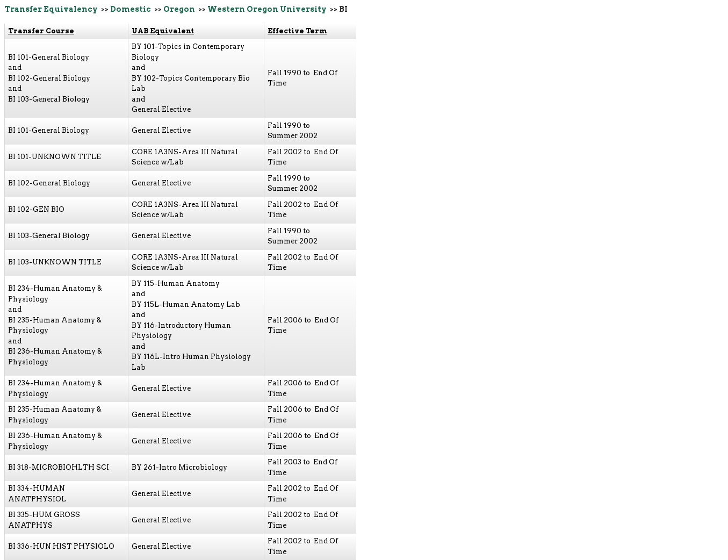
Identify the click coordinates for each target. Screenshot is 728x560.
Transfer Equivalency (51, 9)
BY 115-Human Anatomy (176, 283)
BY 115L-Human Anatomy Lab (186, 304)
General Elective (161, 109)
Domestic (131, 9)
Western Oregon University (267, 9)
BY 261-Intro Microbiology (179, 467)
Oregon (179, 9)
